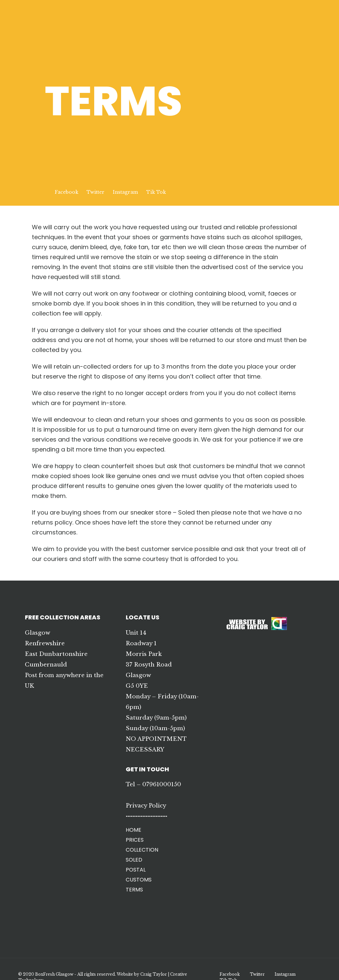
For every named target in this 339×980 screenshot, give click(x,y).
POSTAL (136, 870)
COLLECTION (142, 850)
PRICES (135, 840)
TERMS (134, 890)
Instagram (125, 192)
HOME (134, 830)
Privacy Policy (146, 806)
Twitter (96, 192)
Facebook (67, 192)
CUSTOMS (139, 880)
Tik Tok (156, 192)
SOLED (134, 860)
